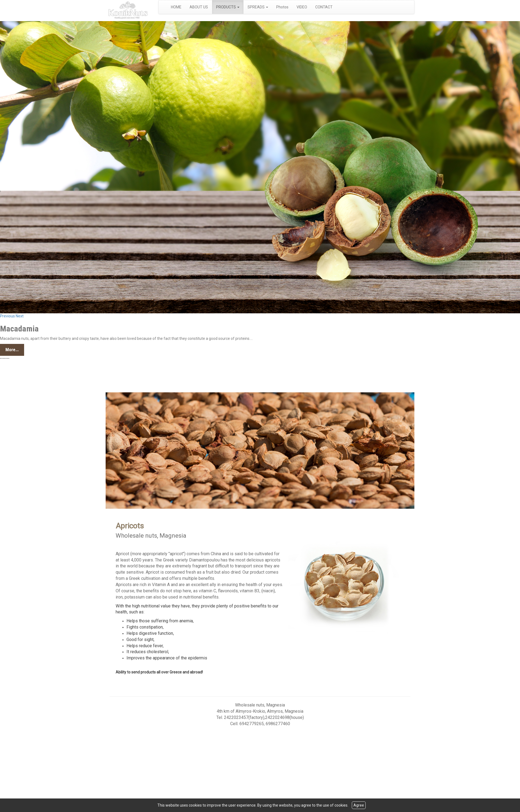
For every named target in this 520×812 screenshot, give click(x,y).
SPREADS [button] (258, 7)
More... (12, 350)
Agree (359, 805)
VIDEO (302, 7)
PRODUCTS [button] (228, 7)
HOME (176, 7)
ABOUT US (199, 7)
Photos (282, 7)
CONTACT (324, 7)
